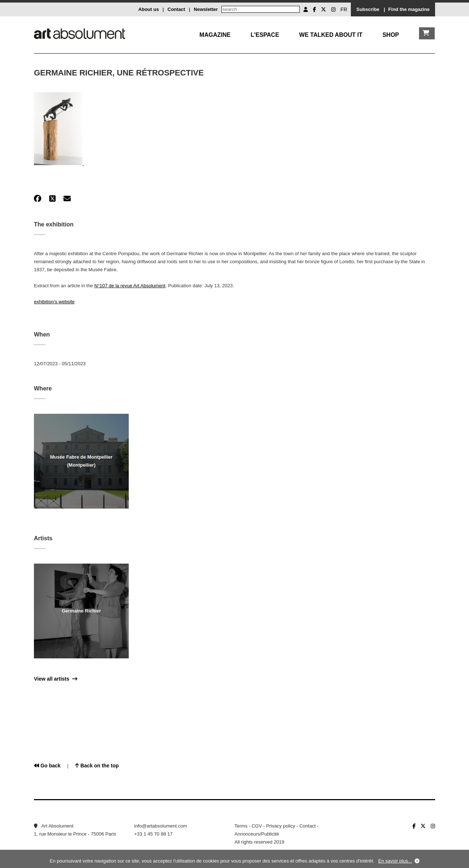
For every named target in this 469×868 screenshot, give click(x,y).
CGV (257, 826)
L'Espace (265, 35)
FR (344, 9)
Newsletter (206, 9)
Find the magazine (409, 9)
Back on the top (97, 766)
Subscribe (368, 9)
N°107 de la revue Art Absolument (130, 286)
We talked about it (331, 35)
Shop (391, 35)
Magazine (215, 35)
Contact (176, 9)
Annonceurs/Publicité (257, 834)
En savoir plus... (395, 861)
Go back (47, 766)
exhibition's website (54, 302)
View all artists (56, 679)
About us (148, 9)
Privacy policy (281, 826)
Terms (241, 826)
